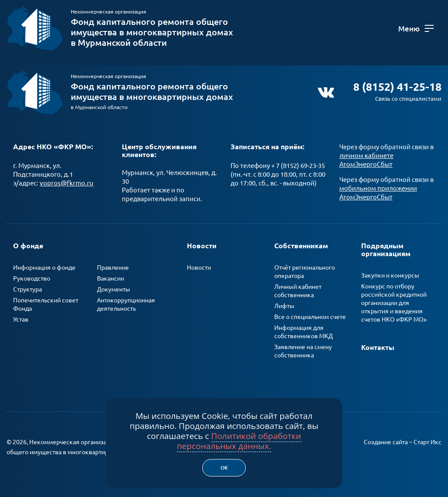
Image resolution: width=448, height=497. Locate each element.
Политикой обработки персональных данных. (239, 441)
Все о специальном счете (310, 317)
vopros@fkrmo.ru (67, 183)
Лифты (284, 306)
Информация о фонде (44, 267)
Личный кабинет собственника (298, 291)
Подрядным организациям (386, 250)
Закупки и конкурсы (390, 275)
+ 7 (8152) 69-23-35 (298, 166)
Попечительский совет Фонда (46, 304)
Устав (21, 319)
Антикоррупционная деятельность (126, 304)
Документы (114, 289)
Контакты (378, 347)
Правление (113, 267)
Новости (202, 246)
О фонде (28, 246)
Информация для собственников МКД (303, 332)
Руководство (32, 278)
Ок (224, 468)
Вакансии (110, 278)
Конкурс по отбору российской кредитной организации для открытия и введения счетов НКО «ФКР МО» (394, 303)
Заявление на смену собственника (303, 351)
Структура (28, 289)
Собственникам (301, 246)
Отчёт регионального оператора (305, 272)
